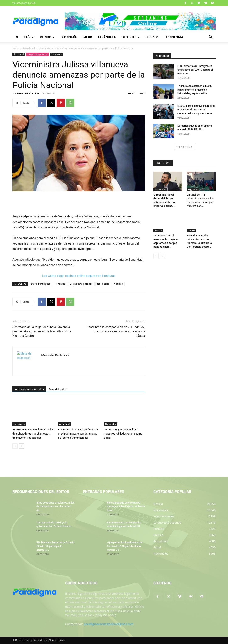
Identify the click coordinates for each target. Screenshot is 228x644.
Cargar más (184, 147)
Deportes (131, 37)
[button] (211, 37)
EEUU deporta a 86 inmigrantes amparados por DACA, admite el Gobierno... (195, 70)
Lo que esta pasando (81, 284)
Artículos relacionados (29, 389)
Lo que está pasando (37, 54)
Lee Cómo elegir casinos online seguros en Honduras (79, 276)
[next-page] (22, 446)
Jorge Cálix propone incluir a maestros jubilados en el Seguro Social (123, 434)
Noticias (118, 284)
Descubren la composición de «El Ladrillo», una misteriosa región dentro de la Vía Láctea (116, 331)
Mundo (47, 37)
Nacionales (56, 54)
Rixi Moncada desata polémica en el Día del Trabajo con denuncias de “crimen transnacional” (78, 434)
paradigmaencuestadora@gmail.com (109, 624)
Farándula (107, 37)
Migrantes (193, 190)
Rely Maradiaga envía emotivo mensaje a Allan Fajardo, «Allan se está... (126, 506)
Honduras (60, 284)
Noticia (158, 230)
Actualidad (29, 48)
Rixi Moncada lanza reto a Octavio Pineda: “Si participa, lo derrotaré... (55, 546)
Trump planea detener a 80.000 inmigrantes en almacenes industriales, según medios (195, 90)
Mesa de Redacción (28, 93)
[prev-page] (15, 446)
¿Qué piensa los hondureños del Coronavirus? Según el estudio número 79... (125, 546)
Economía (69, 37)
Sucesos (152, 37)
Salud (87, 37)
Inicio (16, 48)
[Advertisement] (79, 203)
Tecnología (174, 37)
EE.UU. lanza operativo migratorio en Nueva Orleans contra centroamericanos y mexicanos (196, 110)
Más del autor (58, 389)
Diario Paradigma (40, 284)
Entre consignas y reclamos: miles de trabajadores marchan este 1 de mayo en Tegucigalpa (33, 434)
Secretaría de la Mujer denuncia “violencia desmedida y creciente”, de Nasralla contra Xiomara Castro (42, 331)
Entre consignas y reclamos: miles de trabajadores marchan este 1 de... (55, 506)
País (29, 37)
